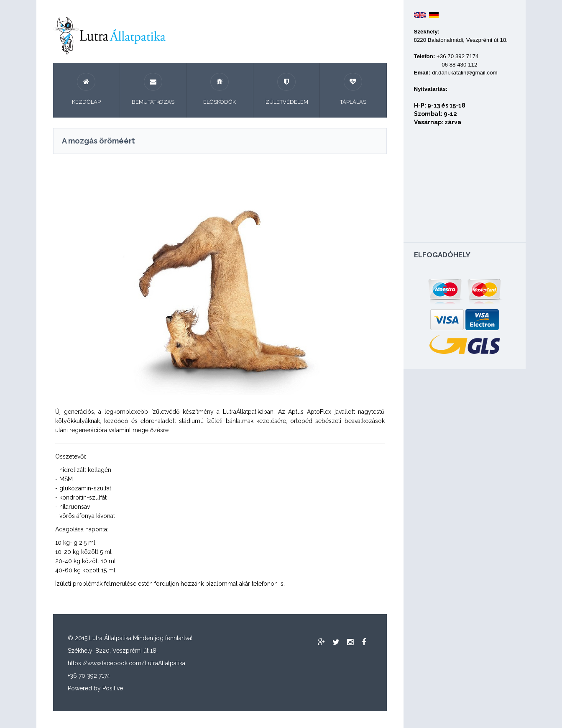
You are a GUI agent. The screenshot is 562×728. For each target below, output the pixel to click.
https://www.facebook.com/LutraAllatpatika (126, 663)
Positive (113, 688)
